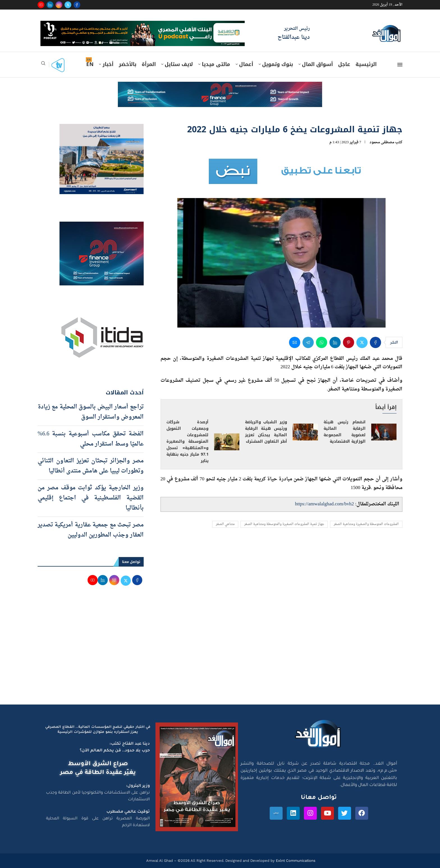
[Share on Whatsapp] (322, 342)
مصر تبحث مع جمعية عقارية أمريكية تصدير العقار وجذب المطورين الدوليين (91, 530)
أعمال (246, 64)
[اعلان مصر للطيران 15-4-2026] (102, 129)
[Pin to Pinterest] (349, 342)
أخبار (108, 64)
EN (90, 64)
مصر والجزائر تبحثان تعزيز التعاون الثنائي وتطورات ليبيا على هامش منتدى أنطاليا (91, 466)
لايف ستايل (179, 64)
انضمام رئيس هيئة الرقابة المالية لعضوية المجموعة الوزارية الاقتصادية (345, 432)
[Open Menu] (400, 65)
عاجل (344, 64)
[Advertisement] (220, 651)
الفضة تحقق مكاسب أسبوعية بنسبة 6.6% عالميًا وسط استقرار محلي (91, 439)
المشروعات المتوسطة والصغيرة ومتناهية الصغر (366, 524)
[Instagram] (59, 5)
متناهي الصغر (225, 524)
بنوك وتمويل (278, 64)
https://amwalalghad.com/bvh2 (324, 504)
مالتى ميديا (216, 64)
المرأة (149, 64)
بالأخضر (128, 64)
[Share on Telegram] (308, 342)
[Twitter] (68, 5)
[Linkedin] (50, 5)
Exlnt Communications (295, 861)
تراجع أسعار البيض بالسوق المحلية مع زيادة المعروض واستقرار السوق (91, 412)
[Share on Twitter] (362, 342)
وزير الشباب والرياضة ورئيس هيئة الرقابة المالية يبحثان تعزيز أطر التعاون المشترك (266, 432)
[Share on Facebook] (375, 342)
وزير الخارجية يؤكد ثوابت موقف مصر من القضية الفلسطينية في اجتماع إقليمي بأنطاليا (91, 498)
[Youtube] (41, 5)
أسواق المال (317, 64)
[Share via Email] (295, 342)
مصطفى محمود (382, 142)
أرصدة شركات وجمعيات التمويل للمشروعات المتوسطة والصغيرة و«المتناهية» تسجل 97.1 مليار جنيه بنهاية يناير (187, 441)
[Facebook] (77, 5)
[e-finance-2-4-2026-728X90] (220, 87)
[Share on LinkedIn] (335, 342)
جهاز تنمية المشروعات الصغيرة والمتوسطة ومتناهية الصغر (284, 524)
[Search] (43, 65)
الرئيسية (366, 64)
